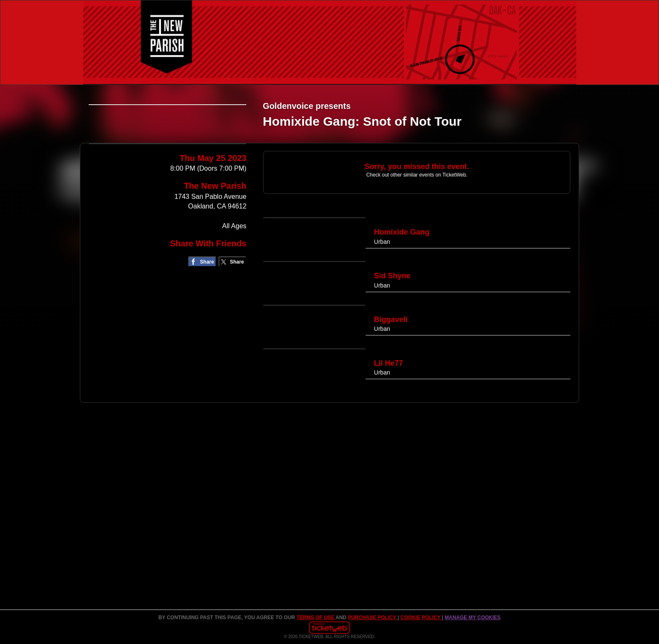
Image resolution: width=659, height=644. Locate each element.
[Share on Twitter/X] (233, 327)
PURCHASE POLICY (373, 618)
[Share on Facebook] (202, 327)
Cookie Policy (421, 618)
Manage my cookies (473, 618)
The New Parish (215, 251)
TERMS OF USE (316, 618)
